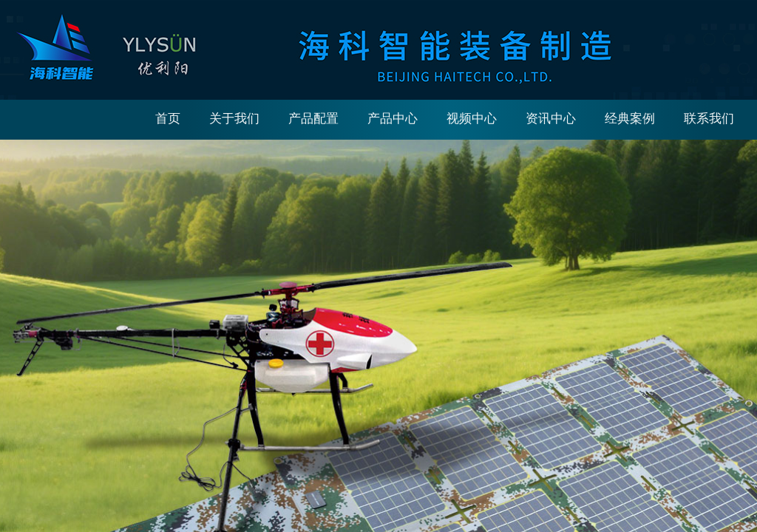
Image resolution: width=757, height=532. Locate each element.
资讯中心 (551, 119)
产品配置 (313, 119)
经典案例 (630, 119)
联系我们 (709, 119)
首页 (168, 119)
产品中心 (393, 119)
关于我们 (234, 119)
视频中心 (472, 119)
